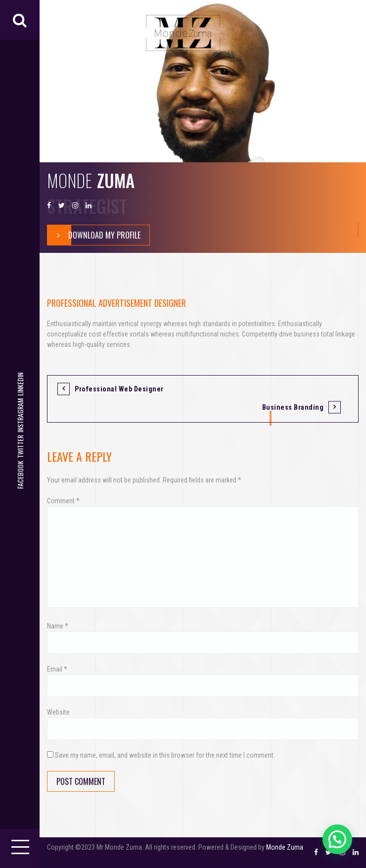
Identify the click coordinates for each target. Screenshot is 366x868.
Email (57, 669)
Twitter (20, 447)
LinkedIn (20, 384)
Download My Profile (94, 235)
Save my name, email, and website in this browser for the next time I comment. (165, 755)
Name (58, 626)
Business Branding (293, 407)
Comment (63, 501)
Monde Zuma (285, 847)
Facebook (20, 475)
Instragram (20, 415)
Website (58, 712)
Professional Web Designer (119, 389)
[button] (337, 839)
